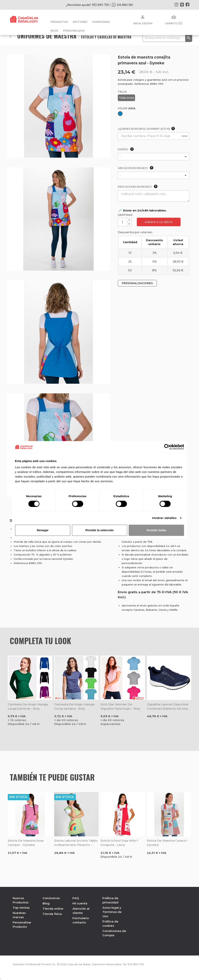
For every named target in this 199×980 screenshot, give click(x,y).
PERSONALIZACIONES (137, 283)
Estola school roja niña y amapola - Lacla (119, 843)
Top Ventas (21, 908)
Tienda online (53, 909)
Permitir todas (156, 530)
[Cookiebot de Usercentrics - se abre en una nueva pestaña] (167, 447)
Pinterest (182, 4)
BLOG (54, 31)
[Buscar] (167, 38)
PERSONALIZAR (74, 31)
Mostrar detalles (164, 518)
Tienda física (52, 914)
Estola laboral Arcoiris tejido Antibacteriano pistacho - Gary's (76, 843)
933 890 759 (139, 964)
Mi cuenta (80, 903)
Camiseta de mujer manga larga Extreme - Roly (28, 706)
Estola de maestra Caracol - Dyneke (168, 843)
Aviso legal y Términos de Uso (112, 912)
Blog (46, 903)
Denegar (43, 530)
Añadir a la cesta (159, 222)
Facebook (188, 4)
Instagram (176, 4)
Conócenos (101, 22)
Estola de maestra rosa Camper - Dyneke (26, 843)
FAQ (76, 898)
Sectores (80, 22)
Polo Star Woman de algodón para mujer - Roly (120, 706)
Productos (59, 22)
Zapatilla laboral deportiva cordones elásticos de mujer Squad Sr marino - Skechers (169, 707)
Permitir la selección (99, 530)
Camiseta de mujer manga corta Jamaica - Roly (74, 706)
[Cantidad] (122, 222)
